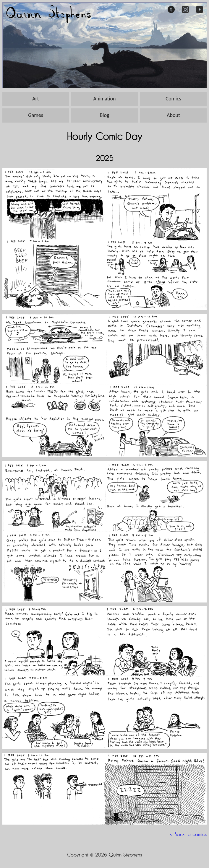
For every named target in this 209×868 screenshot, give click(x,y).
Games (35, 115)
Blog (105, 115)
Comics (173, 99)
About (173, 115)
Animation (105, 99)
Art (36, 99)
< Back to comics (188, 834)
